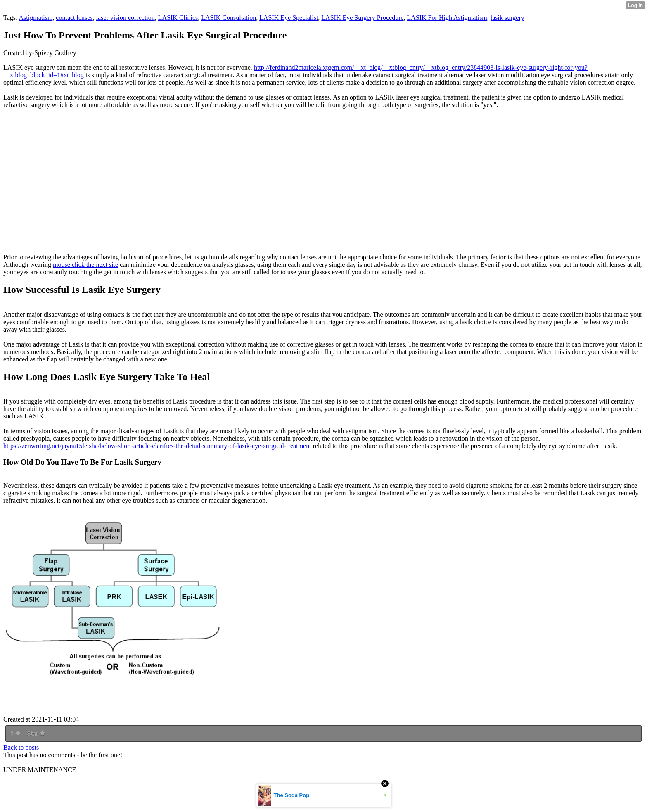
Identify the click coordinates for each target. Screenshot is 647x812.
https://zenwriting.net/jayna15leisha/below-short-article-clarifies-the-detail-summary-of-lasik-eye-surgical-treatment (157, 446)
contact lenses (74, 18)
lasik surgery (507, 18)
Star (36, 734)
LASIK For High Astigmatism (447, 18)
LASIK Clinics (178, 18)
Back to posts (21, 747)
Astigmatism (36, 18)
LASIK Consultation (229, 18)
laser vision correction (126, 18)
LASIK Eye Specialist (289, 18)
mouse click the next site (85, 265)
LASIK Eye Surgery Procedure (362, 18)
